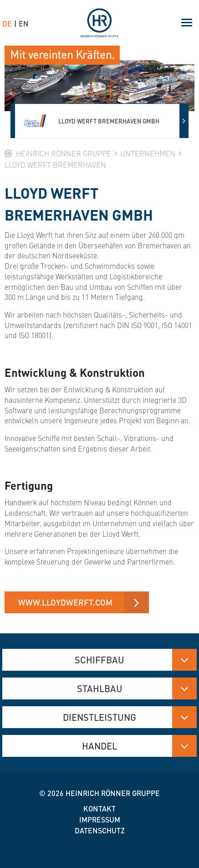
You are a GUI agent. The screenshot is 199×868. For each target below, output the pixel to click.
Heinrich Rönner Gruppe (113, 793)
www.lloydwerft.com (65, 602)
